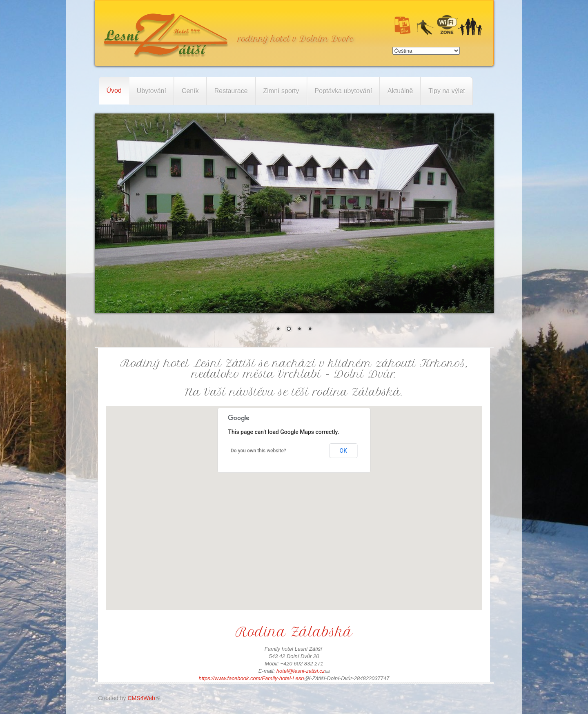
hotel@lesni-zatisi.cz (303, 671)
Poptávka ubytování (344, 91)
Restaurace (231, 91)
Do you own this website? (258, 451)
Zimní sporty (281, 91)
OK (343, 451)
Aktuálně (400, 91)
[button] (294, 500)
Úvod (114, 90)
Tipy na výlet (447, 91)
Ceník (190, 91)
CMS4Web (144, 698)
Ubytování (151, 91)
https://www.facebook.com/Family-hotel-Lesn (254, 678)
